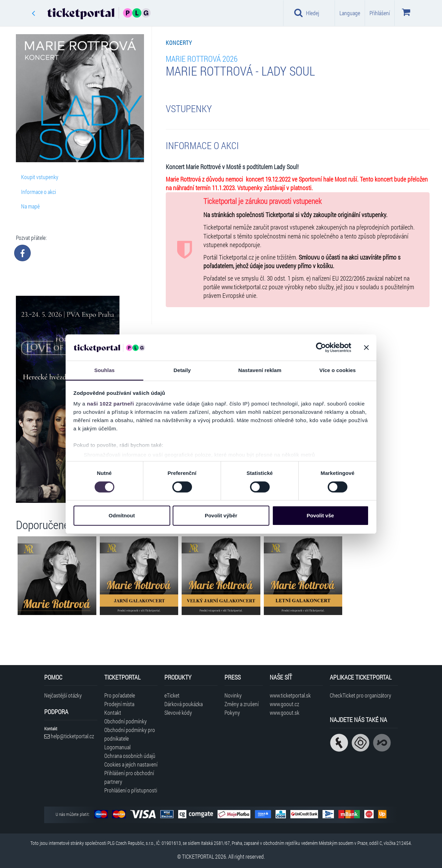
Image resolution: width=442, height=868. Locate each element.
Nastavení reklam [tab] (260, 370)
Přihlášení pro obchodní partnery (129, 777)
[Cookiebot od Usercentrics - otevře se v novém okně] (321, 348)
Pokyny (232, 713)
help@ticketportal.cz (69, 736)
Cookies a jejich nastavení (131, 764)
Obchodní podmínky (126, 721)
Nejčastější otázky (63, 695)
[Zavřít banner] (366, 348)
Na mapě (30, 206)
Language (350, 13)
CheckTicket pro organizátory (361, 695)
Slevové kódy (178, 713)
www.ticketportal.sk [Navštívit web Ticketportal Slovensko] (290, 695)
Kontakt (113, 713)
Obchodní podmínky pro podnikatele (130, 734)
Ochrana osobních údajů (130, 756)
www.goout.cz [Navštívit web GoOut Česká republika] (284, 704)
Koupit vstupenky (40, 177)
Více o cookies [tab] (338, 370)
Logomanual (117, 747)
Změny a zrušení (242, 704)
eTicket (172, 695)
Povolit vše (320, 515)
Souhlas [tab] (104, 370)
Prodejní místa (119, 704)
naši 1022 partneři (111, 404)
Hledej (307, 13)
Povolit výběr (221, 515)
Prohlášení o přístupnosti (131, 790)
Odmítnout (122, 515)
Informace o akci (39, 192)
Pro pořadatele (120, 695)
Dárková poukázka (184, 704)
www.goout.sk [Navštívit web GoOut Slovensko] (285, 713)
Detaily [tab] (182, 370)
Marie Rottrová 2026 (202, 58)
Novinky (233, 695)
